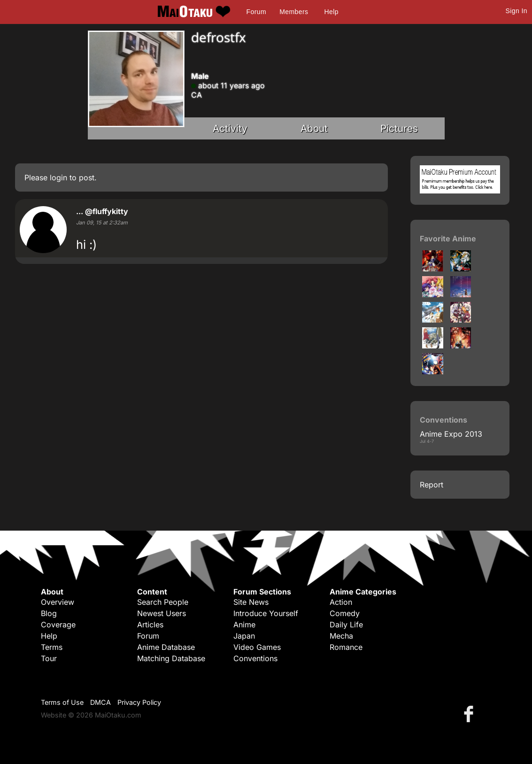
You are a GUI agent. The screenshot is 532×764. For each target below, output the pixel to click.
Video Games (257, 647)
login (58, 177)
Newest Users (162, 613)
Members (294, 12)
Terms (52, 647)
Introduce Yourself (266, 613)
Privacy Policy (139, 702)
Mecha (341, 636)
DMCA (100, 702)
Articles (150, 625)
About (314, 128)
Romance (346, 647)
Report (432, 485)
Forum (256, 12)
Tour (49, 658)
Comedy (345, 613)
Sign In (517, 11)
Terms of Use (62, 702)
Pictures (399, 128)
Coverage (58, 625)
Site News (251, 602)
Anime (244, 625)
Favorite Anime (448, 239)
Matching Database (171, 658)
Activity (230, 128)
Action (341, 602)
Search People (163, 602)
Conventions (255, 658)
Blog (49, 613)
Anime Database (166, 647)
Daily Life (346, 625)
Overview (58, 602)
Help (332, 12)
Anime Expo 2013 (451, 434)
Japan (244, 636)
